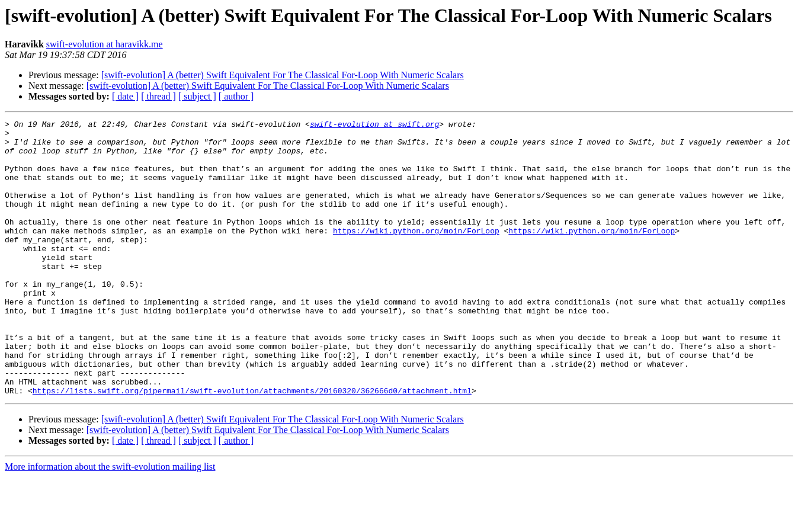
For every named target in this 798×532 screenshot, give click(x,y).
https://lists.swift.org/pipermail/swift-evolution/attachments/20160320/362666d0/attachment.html (252, 446)
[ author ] (236, 96)
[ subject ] (197, 96)
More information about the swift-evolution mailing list (110, 522)
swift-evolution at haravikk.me (105, 44)
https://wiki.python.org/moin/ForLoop (416, 254)
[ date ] (125, 96)
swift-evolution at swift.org (374, 126)
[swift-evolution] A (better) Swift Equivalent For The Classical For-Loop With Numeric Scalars (283, 75)
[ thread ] (158, 96)
